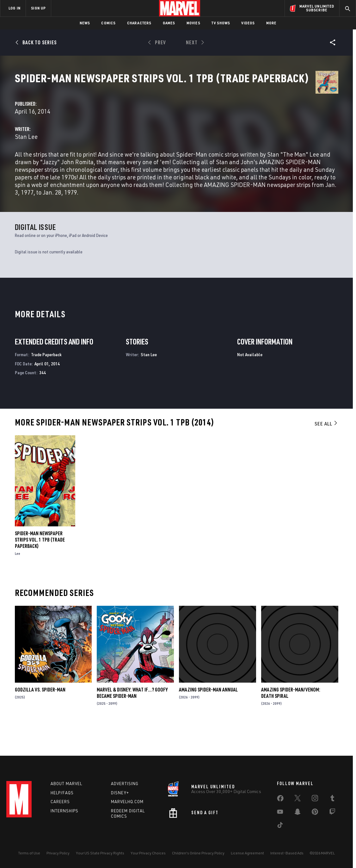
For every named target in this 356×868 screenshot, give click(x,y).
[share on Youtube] (280, 813)
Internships (64, 811)
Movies (193, 23)
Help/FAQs (62, 793)
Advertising (125, 784)
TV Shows (221, 23)
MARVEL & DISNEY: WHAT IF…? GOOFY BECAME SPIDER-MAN (132, 721)
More (271, 23)
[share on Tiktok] (280, 826)
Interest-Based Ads (287, 853)
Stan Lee (127, 149)
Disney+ (120, 793)
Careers (60, 802)
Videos (248, 23)
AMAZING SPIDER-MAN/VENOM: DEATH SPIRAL (291, 721)
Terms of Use (29, 853)
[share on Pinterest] (315, 813)
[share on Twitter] (298, 799)
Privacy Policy (58, 853)
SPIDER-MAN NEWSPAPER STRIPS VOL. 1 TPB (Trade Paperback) (40, 567)
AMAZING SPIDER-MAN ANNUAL (208, 717)
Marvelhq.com (127, 802)
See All (326, 451)
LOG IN (15, 8)
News (85, 23)
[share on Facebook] (280, 800)
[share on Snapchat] (298, 813)
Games (169, 23)
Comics (108, 23)
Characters (139, 23)
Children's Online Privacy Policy (198, 853)
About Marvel (66, 784)
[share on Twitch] (332, 813)
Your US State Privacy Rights (100, 853)
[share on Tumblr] (332, 799)
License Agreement (247, 853)
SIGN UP (38, 8)
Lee (18, 581)
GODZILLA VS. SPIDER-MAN (40, 717)
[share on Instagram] (315, 799)
